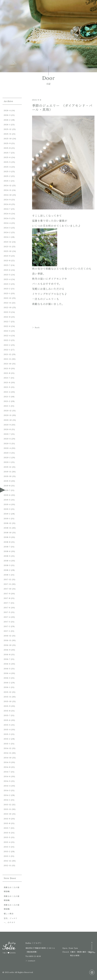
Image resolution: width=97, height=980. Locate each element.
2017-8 (7, 598)
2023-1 (7, 293)
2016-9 (7, 650)
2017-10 (8, 589)
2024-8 (7, 204)
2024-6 (7, 214)
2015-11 (8, 697)
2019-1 (7, 519)
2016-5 (7, 669)
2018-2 (7, 570)
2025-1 (7, 181)
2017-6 (7, 608)
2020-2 (7, 458)
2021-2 (7, 401)
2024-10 (8, 195)
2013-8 (7, 823)
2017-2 (7, 626)
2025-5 (7, 162)
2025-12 (8, 129)
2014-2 (7, 795)
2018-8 (7, 542)
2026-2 (7, 120)
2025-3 (7, 172)
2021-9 (7, 368)
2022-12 (8, 298)
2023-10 (8, 251)
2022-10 (8, 307)
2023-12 (8, 242)
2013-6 (7, 833)
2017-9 (7, 594)
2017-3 (7, 622)
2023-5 (7, 275)
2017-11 (7, 584)
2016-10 (8, 645)
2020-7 (7, 434)
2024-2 (7, 232)
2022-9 (7, 312)
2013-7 (7, 828)
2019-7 (7, 490)
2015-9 (7, 706)
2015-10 (8, 701)
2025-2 (7, 176)
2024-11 (8, 190)
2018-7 (7, 547)
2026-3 (7, 115)
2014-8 (7, 767)
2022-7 (7, 322)
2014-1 (7, 800)
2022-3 (7, 340)
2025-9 (7, 143)
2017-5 (7, 612)
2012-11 (7, 865)
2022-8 (7, 317)
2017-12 (8, 579)
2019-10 (8, 476)
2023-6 (7, 270)
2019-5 (7, 500)
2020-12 (8, 411)
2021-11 (7, 359)
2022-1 (7, 350)
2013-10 (8, 814)
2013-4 (7, 842)
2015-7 (7, 715)
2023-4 (7, 279)
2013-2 (7, 851)
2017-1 (7, 631)
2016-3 (7, 678)
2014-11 (8, 753)
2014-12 (8, 748)
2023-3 (7, 284)
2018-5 (7, 556)
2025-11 (8, 134)
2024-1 (7, 237)
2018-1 (7, 575)
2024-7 (7, 209)
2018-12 (8, 523)
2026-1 (7, 125)
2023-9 (7, 256)
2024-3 (7, 228)
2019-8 (7, 486)
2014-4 (7, 786)
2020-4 (7, 448)
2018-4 (7, 561)
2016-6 (7, 664)
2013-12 (8, 805)
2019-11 (8, 472)
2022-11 (8, 303)
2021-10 (8, 364)
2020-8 (7, 429)
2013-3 (7, 847)
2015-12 (8, 692)
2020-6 (7, 439)
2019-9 (7, 481)
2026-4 (7, 110)
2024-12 (8, 186)
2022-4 (7, 336)
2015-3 (7, 734)
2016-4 (7, 673)
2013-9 (7, 819)
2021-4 (7, 392)
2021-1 (7, 406)
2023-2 (7, 289)
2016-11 (8, 640)
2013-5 (7, 837)
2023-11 (8, 247)
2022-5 (7, 331)
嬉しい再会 (9, 914)
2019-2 (7, 514)
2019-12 (8, 467)
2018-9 (7, 537)
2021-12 (8, 354)
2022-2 (7, 345)
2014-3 (7, 790)
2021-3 (7, 397)
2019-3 (7, 509)
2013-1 (7, 856)
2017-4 (7, 617)
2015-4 (7, 730)
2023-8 (7, 261)
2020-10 (8, 420)
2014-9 (7, 762)
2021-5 (7, 387)
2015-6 (7, 720)
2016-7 (7, 659)
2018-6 (7, 551)
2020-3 (7, 453)
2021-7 (7, 378)
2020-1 (7, 462)
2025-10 (8, 139)
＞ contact (30, 961)
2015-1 (7, 744)
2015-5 (7, 725)
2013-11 (7, 809)
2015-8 (7, 711)
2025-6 (7, 157)
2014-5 (7, 781)
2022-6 (7, 326)
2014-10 (8, 758)
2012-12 (8, 861)
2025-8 (7, 148)
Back (37, 328)
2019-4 (7, 504)
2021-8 (7, 373)
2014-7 (7, 772)
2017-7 (7, 603)
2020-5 (7, 444)
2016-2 (7, 683)
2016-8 (7, 655)
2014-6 (7, 776)
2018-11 (8, 528)
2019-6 (7, 495)
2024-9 (7, 200)
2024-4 (7, 223)
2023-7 (7, 265)
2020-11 (8, 415)
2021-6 (7, 382)
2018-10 (8, 533)
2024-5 (7, 218)
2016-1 (7, 687)
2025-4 (7, 167)
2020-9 (7, 425)
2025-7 (7, 153)
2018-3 (7, 565)
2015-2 (7, 739)
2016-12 (8, 636)
